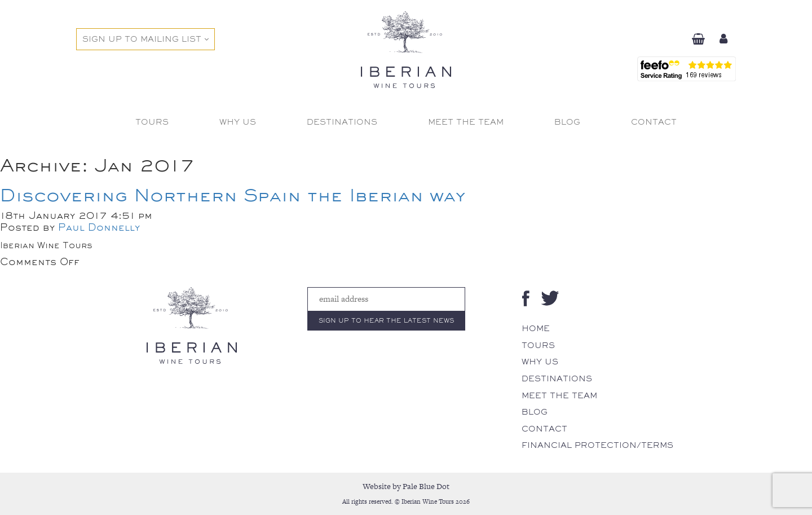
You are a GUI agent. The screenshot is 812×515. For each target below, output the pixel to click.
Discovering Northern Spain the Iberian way (233, 195)
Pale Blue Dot (426, 486)
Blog (535, 412)
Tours (538, 345)
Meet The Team (559, 395)
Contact (544, 429)
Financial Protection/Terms (597, 445)
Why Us (540, 362)
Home (536, 328)
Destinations (557, 378)
